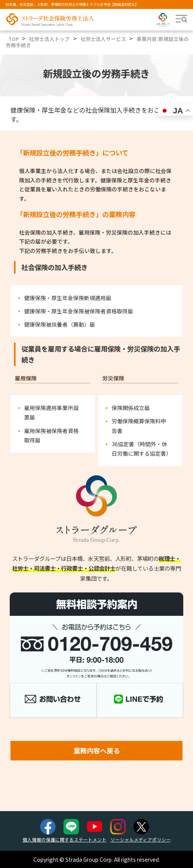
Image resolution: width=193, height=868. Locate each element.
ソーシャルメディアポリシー (141, 840)
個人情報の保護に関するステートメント (65, 840)
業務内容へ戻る (97, 750)
